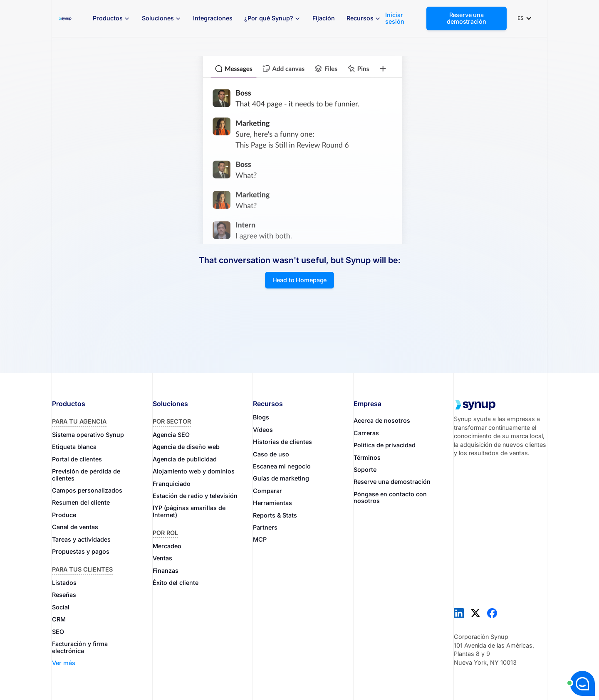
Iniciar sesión (395, 18)
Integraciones (213, 18)
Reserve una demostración (466, 18)
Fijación (324, 18)
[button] (111, 18)
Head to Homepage (300, 280)
